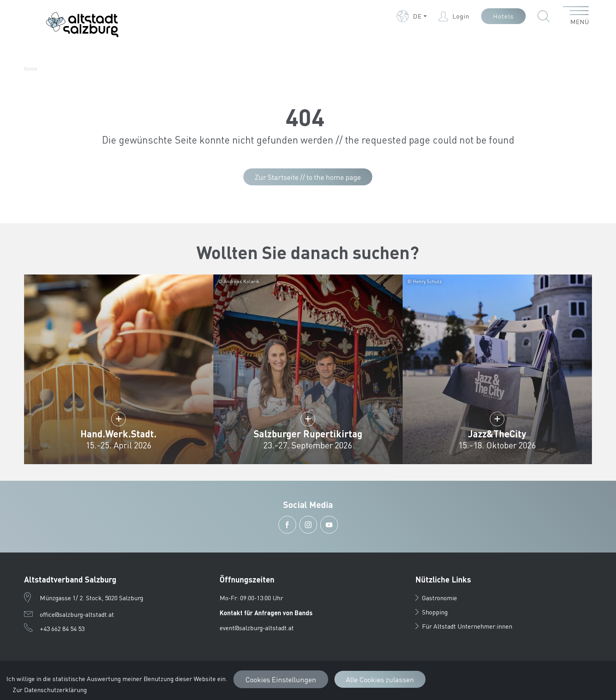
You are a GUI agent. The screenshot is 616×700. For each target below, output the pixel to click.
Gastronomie (436, 598)
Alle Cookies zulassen (380, 679)
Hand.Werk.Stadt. (119, 434)
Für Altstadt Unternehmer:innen (464, 626)
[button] (412, 16)
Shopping (431, 612)
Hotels (503, 16)
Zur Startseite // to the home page (308, 177)
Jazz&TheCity (497, 434)
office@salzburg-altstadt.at (77, 614)
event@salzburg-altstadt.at (257, 628)
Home (31, 68)
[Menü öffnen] (576, 16)
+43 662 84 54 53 (62, 628)
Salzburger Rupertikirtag (308, 434)
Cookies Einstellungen (281, 679)
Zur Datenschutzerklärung (50, 690)
